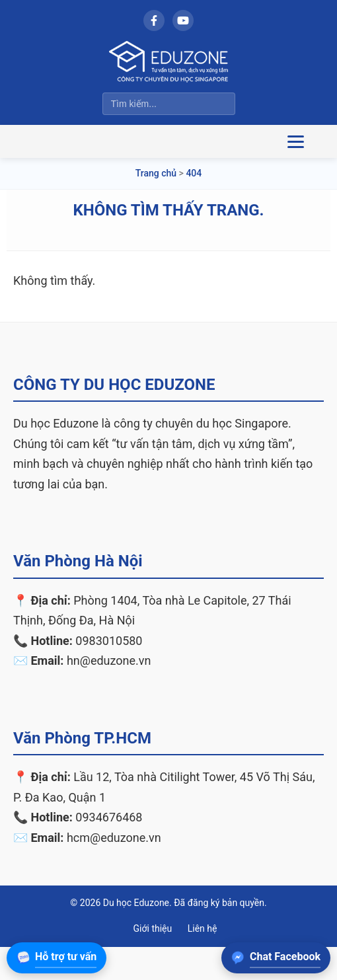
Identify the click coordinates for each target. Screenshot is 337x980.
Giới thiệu (153, 928)
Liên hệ (203, 928)
